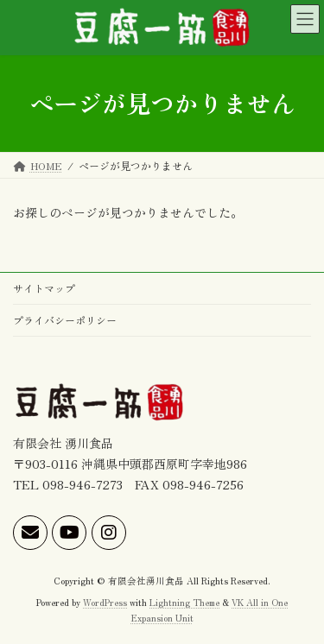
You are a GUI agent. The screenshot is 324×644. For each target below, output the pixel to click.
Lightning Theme (184, 602)
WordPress (105, 602)
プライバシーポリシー (65, 320)
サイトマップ (44, 288)
